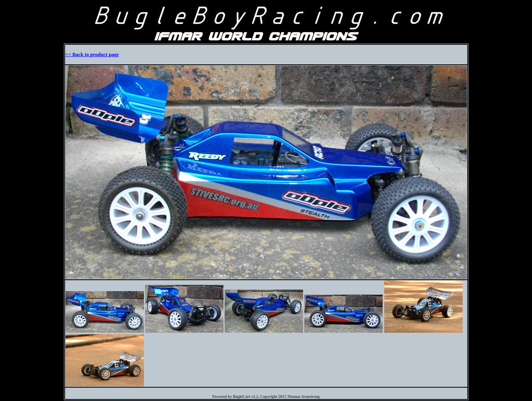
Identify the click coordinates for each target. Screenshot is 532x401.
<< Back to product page (92, 54)
